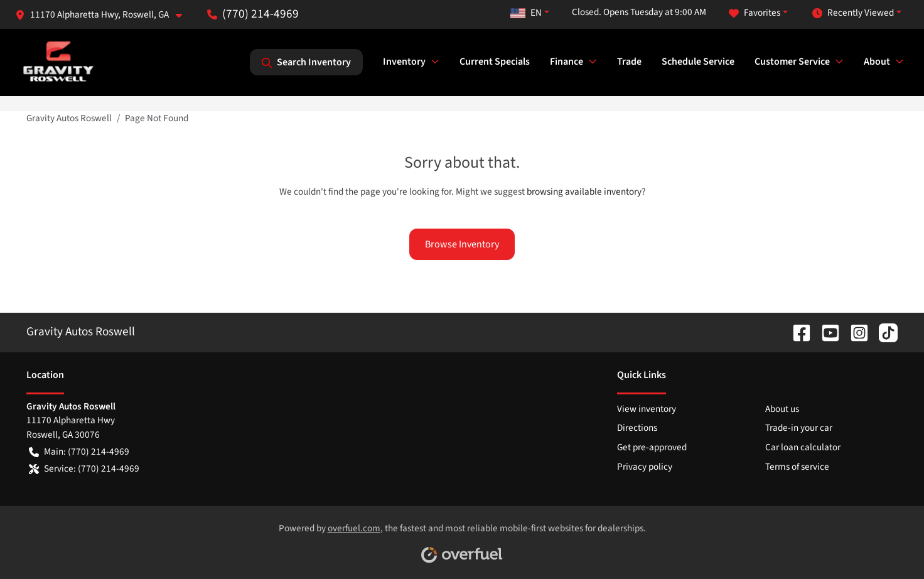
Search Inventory (306, 62)
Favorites (755, 13)
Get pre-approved (652, 447)
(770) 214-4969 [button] (253, 14)
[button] (104, 15)
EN (526, 13)
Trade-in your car (799, 428)
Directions (637, 428)
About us (782, 409)
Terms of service (797, 467)
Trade (629, 62)
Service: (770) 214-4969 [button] (84, 469)
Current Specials (495, 62)
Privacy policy (645, 467)
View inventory (647, 409)
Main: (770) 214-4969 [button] (79, 452)
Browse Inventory (462, 244)
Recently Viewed (853, 13)
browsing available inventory (584, 192)
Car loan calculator (803, 447)
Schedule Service (698, 62)
